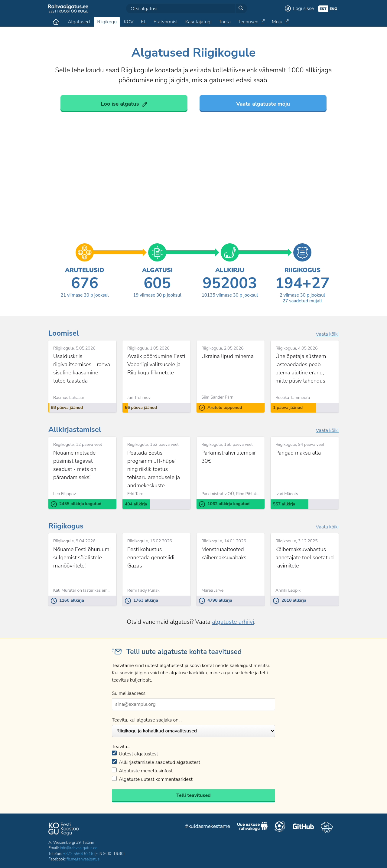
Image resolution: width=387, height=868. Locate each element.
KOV (129, 22)
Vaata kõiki (327, 334)
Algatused (79, 22)
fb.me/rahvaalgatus (83, 859)
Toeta (225, 22)
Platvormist (166, 22)
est (323, 9)
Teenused (248, 22)
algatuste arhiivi (233, 622)
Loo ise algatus (120, 104)
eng (333, 9)
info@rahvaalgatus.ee (79, 848)
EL (144, 22)
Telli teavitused (193, 795)
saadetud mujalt (302, 301)
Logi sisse (303, 8)
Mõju (277, 22)
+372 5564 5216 (78, 854)
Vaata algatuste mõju (263, 104)
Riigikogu (107, 22)
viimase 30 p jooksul (85, 295)
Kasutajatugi (198, 22)
